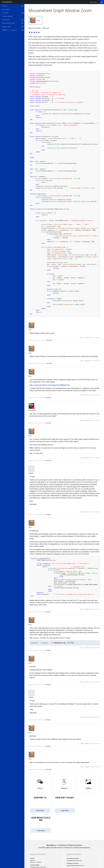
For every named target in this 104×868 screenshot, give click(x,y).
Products (5, 6)
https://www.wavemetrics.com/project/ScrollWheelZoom (50, 385)
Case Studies (6, 20)
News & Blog (6, 9)
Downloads (5, 13)
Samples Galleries (7, 16)
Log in (82, 338)
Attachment (44, 643)
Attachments (34, 643)
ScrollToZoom (62, 63)
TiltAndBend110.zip (60, 643)
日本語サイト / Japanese (9, 30)
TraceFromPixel (83, 675)
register (87, 338)
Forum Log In (93, 2)
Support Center (6, 27)
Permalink (49, 340)
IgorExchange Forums (8, 23)
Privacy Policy (64, 860)
